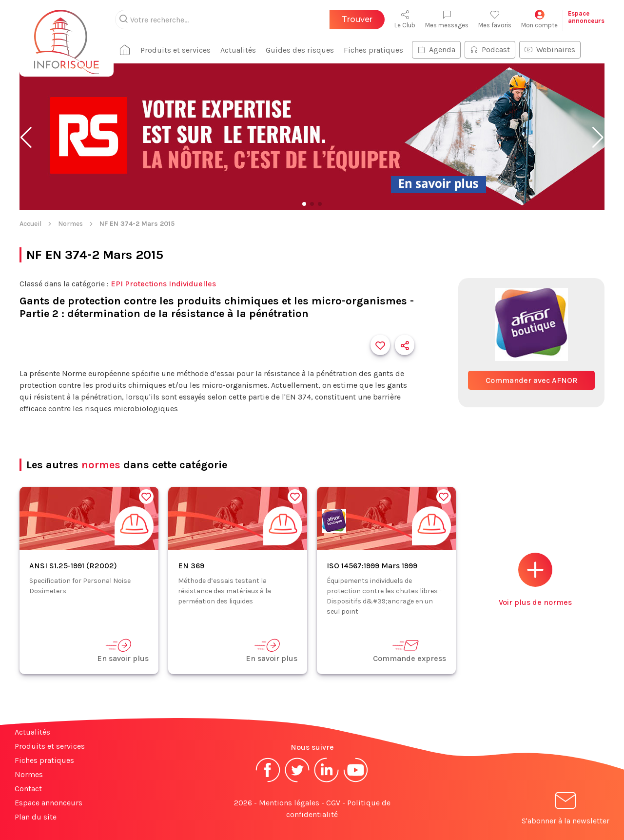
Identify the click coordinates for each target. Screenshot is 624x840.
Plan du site (36, 817)
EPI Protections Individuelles (163, 284)
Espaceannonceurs (586, 17)
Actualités (238, 50)
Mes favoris (495, 19)
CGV (333, 803)
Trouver (357, 19)
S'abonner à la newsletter (565, 810)
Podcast (490, 50)
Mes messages (447, 19)
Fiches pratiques (373, 50)
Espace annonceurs (49, 803)
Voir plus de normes (535, 580)
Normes (70, 224)
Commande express (409, 650)
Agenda (436, 50)
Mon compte (539, 19)
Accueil (30, 224)
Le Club (405, 19)
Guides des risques (300, 50)
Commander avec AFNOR (532, 380)
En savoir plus (123, 650)
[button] (26, 138)
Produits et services (175, 50)
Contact (28, 789)
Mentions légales (289, 803)
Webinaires (550, 50)
